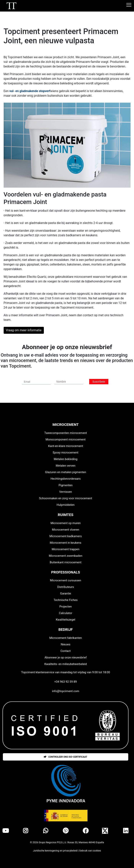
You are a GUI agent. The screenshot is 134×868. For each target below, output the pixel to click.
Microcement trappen (66, 549)
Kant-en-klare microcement (66, 446)
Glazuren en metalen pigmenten (65, 472)
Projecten (65, 607)
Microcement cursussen (66, 580)
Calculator (66, 613)
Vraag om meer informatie (24, 330)
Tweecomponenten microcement (66, 433)
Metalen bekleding (66, 459)
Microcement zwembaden (66, 556)
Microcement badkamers (66, 536)
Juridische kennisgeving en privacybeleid (55, 851)
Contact (66, 651)
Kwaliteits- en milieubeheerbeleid (66, 664)
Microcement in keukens (66, 543)
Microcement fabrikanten (66, 638)
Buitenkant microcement (66, 562)
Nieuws (65, 644)
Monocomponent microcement (66, 439)
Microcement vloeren (65, 530)
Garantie (66, 593)
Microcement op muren (66, 523)
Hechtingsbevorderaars (66, 479)
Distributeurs (66, 587)
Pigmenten (66, 485)
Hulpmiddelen (66, 505)
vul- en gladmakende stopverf (30, 91)
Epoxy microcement (66, 453)
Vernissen (66, 492)
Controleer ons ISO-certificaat (65, 757)
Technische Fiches (66, 600)
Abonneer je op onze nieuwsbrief (65, 657)
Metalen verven (66, 466)
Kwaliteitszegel (66, 620)
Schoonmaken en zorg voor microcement (66, 498)
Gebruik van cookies (90, 851)
